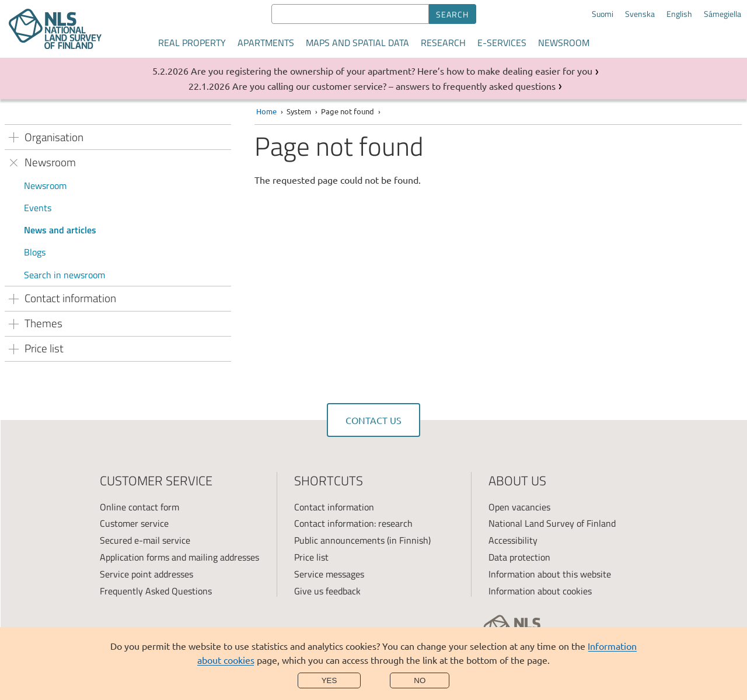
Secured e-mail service (145, 540)
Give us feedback (327, 591)
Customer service (134, 523)
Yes (329, 680)
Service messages (329, 574)
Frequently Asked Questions (156, 591)
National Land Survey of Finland (552, 523)
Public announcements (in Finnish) (362, 540)
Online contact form (139, 507)
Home (266, 111)
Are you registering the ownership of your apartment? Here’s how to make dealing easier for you (392, 71)
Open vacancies (519, 507)
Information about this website (550, 574)
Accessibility (513, 540)
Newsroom (564, 43)
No (420, 680)
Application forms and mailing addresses (179, 557)
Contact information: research (353, 523)
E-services (502, 43)
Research (443, 43)
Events (38, 208)
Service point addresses (146, 574)
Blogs (35, 252)
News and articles (60, 230)
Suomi (603, 14)
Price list (311, 557)
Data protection (519, 557)
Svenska (640, 14)
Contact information (334, 507)
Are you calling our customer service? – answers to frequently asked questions (394, 86)
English (679, 14)
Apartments (266, 43)
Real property (192, 43)
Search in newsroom (64, 275)
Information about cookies (540, 591)
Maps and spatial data (357, 43)
